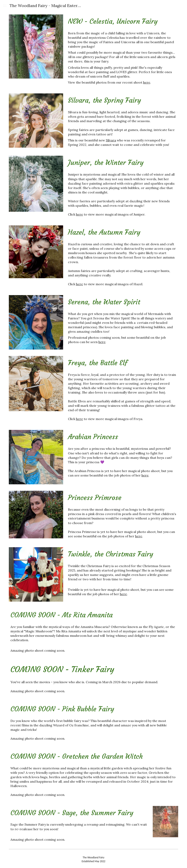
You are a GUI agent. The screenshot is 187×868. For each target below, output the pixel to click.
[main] (122, 21)
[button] (5, 6)
